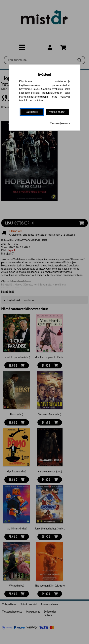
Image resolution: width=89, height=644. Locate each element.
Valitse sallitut (57, 112)
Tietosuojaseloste (60, 123)
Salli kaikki (32, 112)
